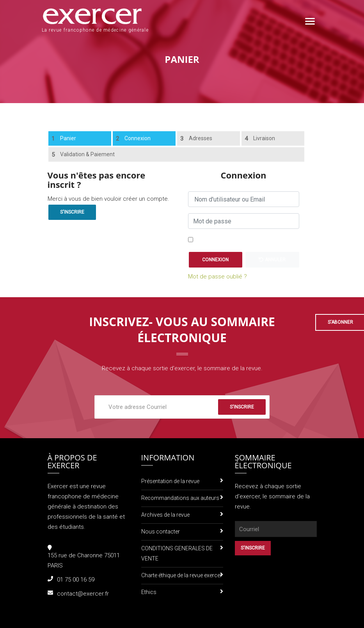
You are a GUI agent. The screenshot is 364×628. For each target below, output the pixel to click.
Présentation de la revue (170, 481)
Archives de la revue (165, 515)
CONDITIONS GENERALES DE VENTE (177, 553)
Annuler (272, 260)
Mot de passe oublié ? (218, 277)
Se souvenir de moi (221, 240)
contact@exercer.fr (83, 594)
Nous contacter (161, 532)
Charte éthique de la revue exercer (182, 575)
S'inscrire (72, 212)
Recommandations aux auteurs (180, 498)
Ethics (149, 592)
